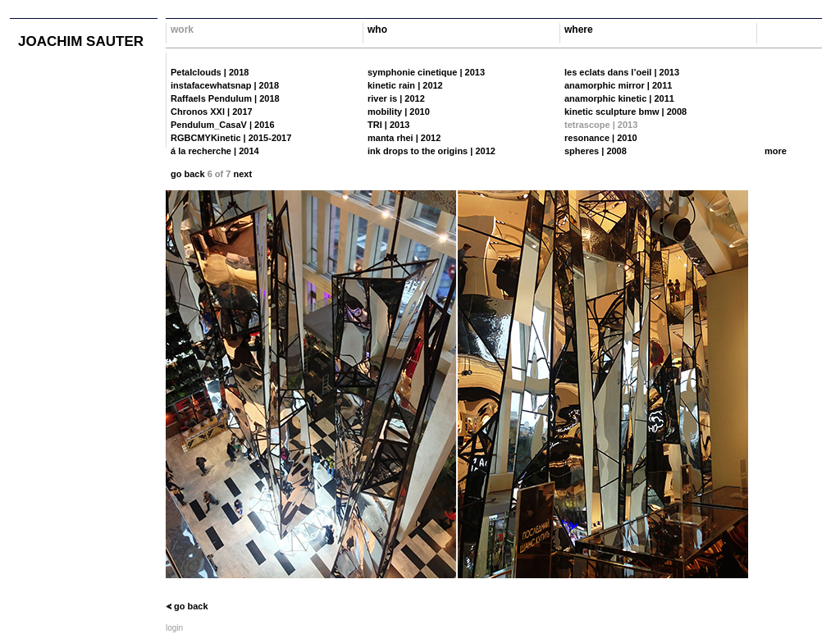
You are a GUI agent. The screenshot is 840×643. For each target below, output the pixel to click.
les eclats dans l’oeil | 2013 (622, 72)
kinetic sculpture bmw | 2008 (625, 112)
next (242, 174)
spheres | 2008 (596, 151)
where (579, 30)
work (182, 30)
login (174, 628)
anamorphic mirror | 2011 (618, 85)
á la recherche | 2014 (215, 151)
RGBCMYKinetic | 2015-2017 (231, 138)
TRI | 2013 (388, 125)
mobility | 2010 (399, 112)
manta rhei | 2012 (404, 138)
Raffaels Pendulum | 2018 (225, 98)
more (776, 151)
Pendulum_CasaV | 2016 (223, 125)
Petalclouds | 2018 (210, 72)
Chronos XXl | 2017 (212, 112)
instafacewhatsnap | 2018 (225, 85)
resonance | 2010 (601, 138)
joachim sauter (81, 41)
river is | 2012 (396, 98)
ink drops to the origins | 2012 (431, 151)
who (377, 30)
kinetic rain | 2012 (405, 85)
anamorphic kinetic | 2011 (619, 98)
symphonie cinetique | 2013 (426, 72)
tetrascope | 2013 (601, 125)
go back (188, 174)
